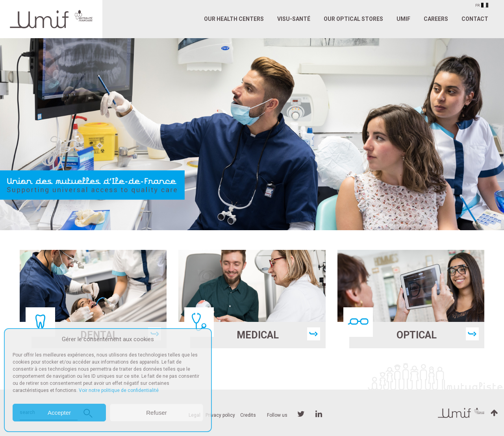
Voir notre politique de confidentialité (119, 390)
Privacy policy (220, 415)
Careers (436, 19)
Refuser (157, 413)
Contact (475, 19)
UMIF (403, 19)
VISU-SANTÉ (294, 19)
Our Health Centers (234, 19)
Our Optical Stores (353, 19)
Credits (248, 415)
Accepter (59, 413)
